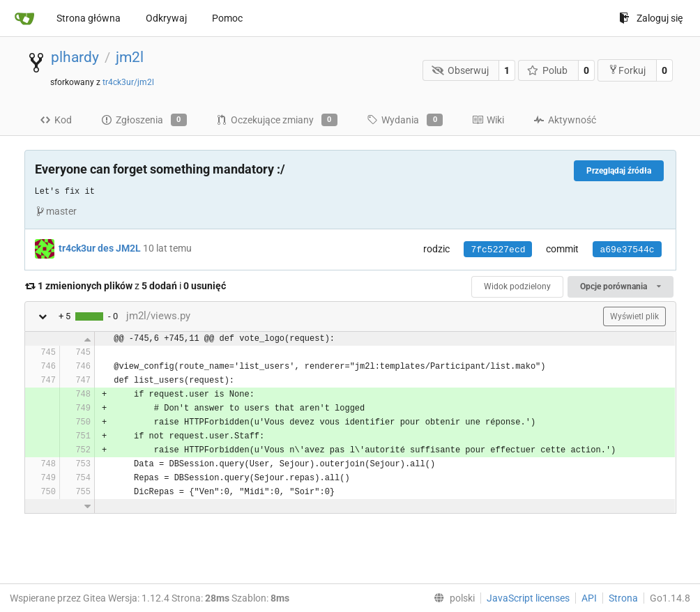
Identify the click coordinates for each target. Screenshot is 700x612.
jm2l (130, 57)
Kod (56, 120)
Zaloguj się (651, 18)
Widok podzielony (517, 286)
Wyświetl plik (634, 316)
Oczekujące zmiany (277, 120)
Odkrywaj (166, 18)
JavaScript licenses (528, 598)
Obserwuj (460, 70)
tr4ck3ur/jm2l (128, 82)
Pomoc (227, 18)
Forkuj (627, 70)
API (589, 598)
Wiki (488, 120)
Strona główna (89, 18)
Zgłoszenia (144, 120)
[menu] (451, 598)
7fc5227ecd (498, 250)
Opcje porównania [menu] (620, 286)
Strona (623, 598)
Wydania (405, 120)
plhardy (75, 57)
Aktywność (565, 120)
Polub (548, 70)
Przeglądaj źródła (619, 171)
